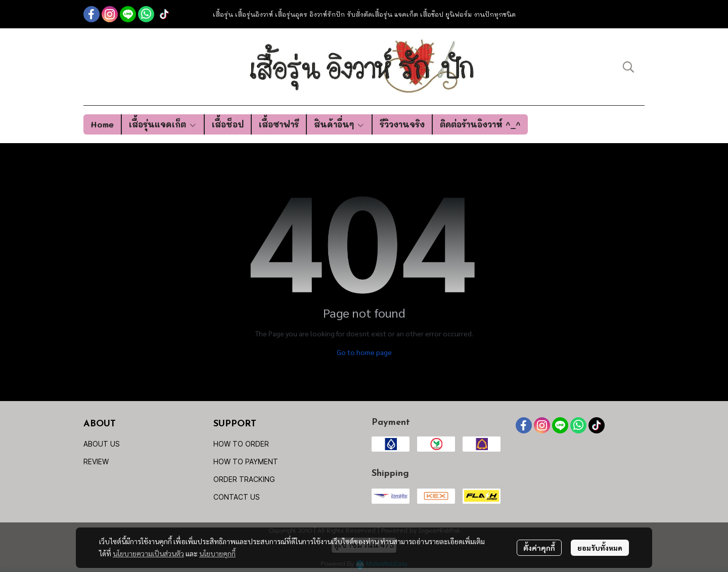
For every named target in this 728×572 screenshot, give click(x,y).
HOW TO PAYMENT (246, 461)
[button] (628, 67)
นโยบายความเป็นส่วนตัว (148, 553)
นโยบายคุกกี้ (217, 553)
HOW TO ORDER (241, 444)
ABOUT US (102, 444)
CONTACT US (237, 497)
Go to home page (364, 352)
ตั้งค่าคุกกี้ (539, 548)
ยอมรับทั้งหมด (600, 548)
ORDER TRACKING (244, 479)
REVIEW (96, 461)
